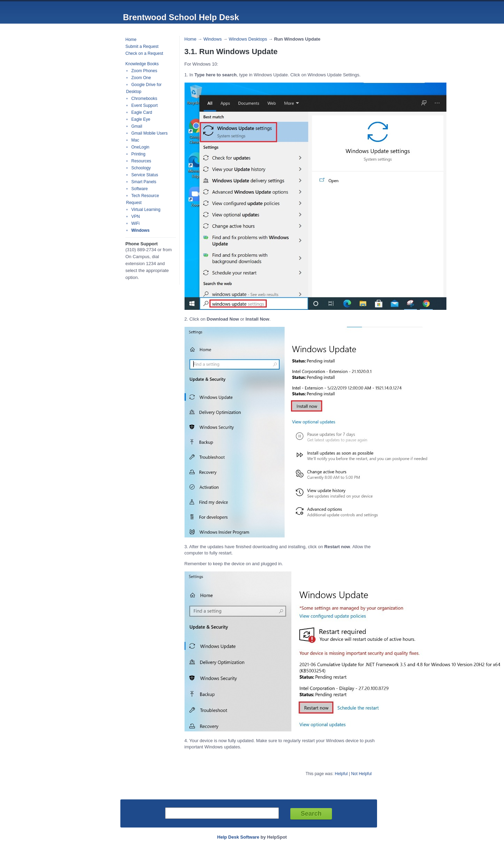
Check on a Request (144, 53)
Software (140, 189)
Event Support (145, 105)
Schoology (141, 168)
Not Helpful (361, 774)
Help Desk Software (238, 837)
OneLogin (140, 147)
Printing (139, 154)
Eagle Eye (141, 119)
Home (131, 40)
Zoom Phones (144, 71)
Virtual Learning (146, 210)
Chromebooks (144, 99)
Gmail (137, 126)
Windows (141, 230)
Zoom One (141, 78)
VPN (136, 217)
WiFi (136, 223)
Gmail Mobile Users (150, 133)
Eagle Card (142, 112)
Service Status (145, 175)
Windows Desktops (248, 39)
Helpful (341, 774)
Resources (141, 161)
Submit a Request (142, 46)
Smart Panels (144, 182)
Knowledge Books (142, 64)
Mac (135, 140)
